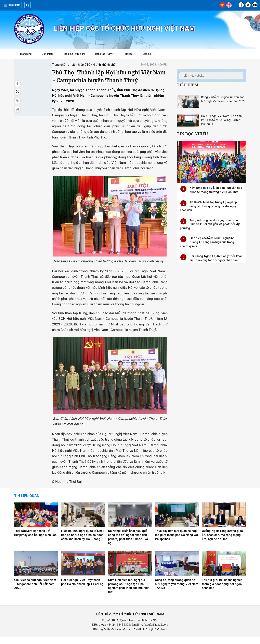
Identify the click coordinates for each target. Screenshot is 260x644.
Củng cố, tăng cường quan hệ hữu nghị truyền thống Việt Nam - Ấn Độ (177, 590)
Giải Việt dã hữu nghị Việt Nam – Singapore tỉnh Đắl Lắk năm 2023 (35, 590)
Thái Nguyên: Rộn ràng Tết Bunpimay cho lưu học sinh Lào (35, 540)
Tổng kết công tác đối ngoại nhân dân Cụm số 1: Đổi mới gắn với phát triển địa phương (210, 224)
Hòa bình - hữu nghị (74, 54)
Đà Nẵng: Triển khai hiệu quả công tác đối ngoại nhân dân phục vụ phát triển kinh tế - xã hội (128, 544)
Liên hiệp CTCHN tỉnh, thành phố (65, 65)
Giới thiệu (47, 54)
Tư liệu (131, 54)
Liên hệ (147, 54)
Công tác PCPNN (105, 54)
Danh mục (12, 5)
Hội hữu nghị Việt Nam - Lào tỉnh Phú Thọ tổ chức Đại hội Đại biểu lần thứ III (221, 120)
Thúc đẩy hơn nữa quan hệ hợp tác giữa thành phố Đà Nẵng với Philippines (176, 542)
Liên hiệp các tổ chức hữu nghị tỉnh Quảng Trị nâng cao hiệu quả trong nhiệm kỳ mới (207, 242)
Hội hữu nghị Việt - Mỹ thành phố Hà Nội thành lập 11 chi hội (83, 588)
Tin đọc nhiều (192, 134)
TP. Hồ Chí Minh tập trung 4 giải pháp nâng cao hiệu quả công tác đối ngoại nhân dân (209, 206)
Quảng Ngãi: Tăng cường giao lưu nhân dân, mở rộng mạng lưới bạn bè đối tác (222, 542)
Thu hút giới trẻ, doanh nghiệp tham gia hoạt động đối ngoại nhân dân (222, 590)
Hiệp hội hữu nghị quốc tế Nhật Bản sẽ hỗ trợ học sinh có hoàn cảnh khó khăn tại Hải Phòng (82, 542)
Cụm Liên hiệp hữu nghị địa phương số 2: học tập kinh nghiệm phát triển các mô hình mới (129, 592)
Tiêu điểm (187, 85)
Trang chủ (26, 54)
